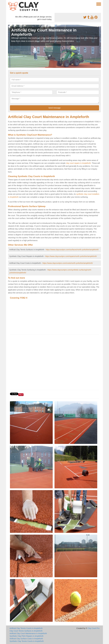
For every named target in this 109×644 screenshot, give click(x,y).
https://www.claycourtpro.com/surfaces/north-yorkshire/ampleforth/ (72, 250)
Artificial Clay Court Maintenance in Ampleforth (28, 633)
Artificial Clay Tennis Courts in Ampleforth (26, 628)
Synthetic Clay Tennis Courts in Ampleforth (27, 641)
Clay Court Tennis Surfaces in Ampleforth (26, 631)
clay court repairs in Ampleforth (78, 163)
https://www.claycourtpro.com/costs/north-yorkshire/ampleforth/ (68, 263)
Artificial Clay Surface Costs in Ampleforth (26, 639)
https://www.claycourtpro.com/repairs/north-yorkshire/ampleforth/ (71, 256)
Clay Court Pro (94, 628)
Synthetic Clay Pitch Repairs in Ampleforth (26, 636)
